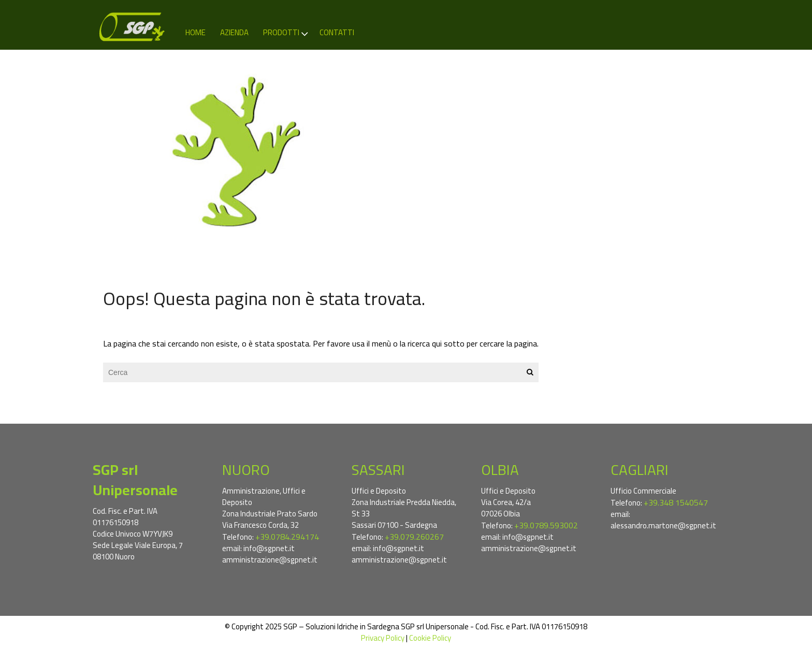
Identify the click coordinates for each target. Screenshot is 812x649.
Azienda (234, 32)
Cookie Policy (430, 638)
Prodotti (286, 32)
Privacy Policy (383, 638)
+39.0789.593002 (546, 525)
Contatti (337, 32)
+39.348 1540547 (676, 502)
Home (195, 32)
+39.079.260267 (414, 537)
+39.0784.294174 (287, 537)
